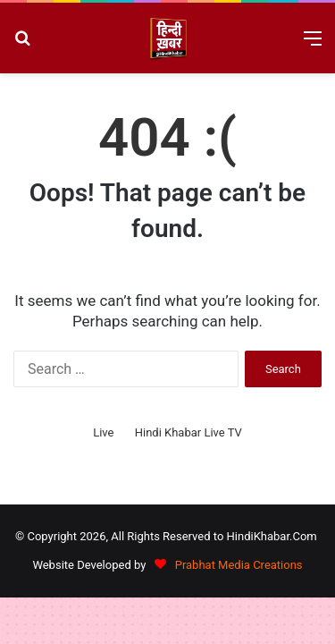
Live (103, 432)
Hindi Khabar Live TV (188, 432)
